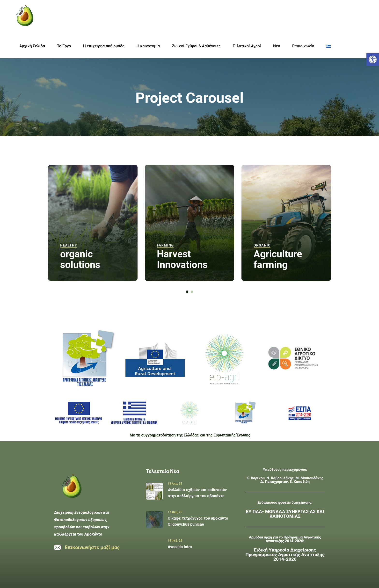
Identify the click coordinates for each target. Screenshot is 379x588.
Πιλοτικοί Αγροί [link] (247, 46)
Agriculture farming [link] (278, 259)
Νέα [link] (277, 46)
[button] (187, 292)
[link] (373, 59)
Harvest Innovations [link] (182, 259)
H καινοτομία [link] (148, 46)
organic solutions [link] (80, 259)
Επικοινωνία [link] (303, 46)
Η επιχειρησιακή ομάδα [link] (104, 46)
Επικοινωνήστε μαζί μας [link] (92, 547)
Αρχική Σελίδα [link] (32, 46)
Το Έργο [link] (64, 46)
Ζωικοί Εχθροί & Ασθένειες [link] (196, 46)
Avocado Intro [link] (180, 547)
